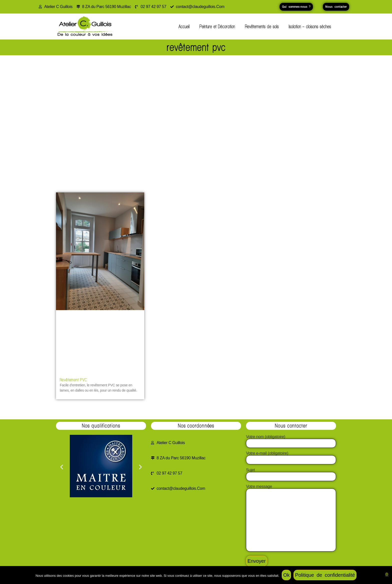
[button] (62, 467)
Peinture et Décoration (217, 26)
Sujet (291, 473)
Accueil (184, 26)
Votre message (291, 518)
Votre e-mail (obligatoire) (291, 457)
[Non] (387, 574)
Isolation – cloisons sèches (310, 26)
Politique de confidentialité (325, 575)
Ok (286, 575)
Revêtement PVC (73, 380)
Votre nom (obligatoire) (291, 440)
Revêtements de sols (262, 26)
